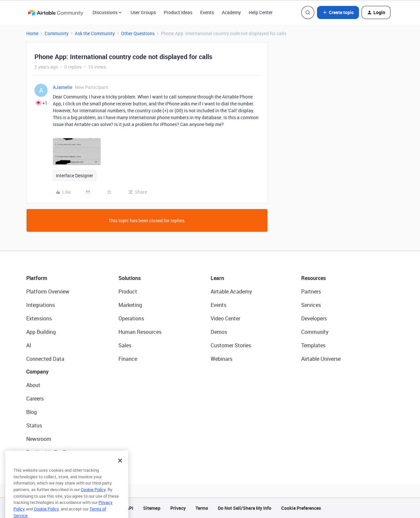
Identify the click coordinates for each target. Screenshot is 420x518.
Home (32, 33)
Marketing (130, 305)
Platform (37, 278)
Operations (131, 318)
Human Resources (140, 332)
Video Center (225, 318)
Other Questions (138, 33)
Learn (217, 278)
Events (207, 12)
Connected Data (45, 359)
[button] (338, 12)
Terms (202, 508)
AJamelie (63, 87)
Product (128, 291)
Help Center (261, 12)
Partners (311, 291)
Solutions (130, 278)
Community (57, 33)
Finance (128, 359)
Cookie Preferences (301, 508)
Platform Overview (48, 291)
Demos (219, 332)
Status (34, 425)
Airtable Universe (321, 359)
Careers (35, 399)
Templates (313, 345)
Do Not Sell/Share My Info (245, 508)
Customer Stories (231, 345)
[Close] (120, 468)
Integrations (41, 305)
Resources (314, 278)
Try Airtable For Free (49, 452)
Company (37, 372)
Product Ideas (178, 12)
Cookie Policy (93, 497)
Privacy (178, 508)
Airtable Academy (231, 291)
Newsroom (39, 439)
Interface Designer (74, 175)
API (130, 508)
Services (311, 305)
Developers (314, 318)
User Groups (143, 12)
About (33, 385)
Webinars (221, 359)
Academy (231, 12)
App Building (41, 332)
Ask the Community (95, 33)
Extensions (39, 318)
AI (29, 345)
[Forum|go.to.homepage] (55, 12)
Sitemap (152, 508)
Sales (125, 345)
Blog (31, 412)
